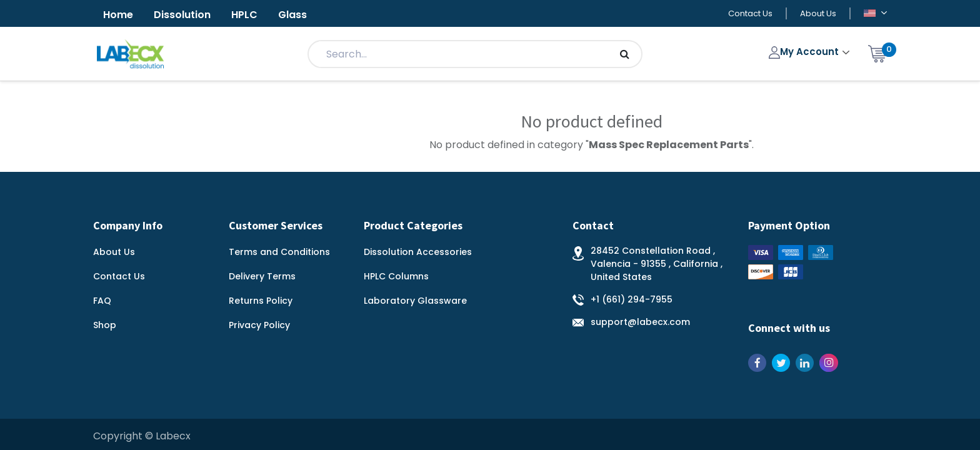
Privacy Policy (259, 325)
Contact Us (750, 13)
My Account (805, 52)
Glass (292, 15)
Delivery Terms (262, 276)
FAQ (102, 301)
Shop (105, 325)
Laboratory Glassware (415, 301)
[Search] (625, 54)
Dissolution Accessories (418, 252)
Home (118, 15)
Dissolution (182, 15)
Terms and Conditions (279, 252)
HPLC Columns (396, 276)
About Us (818, 13)
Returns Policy (261, 301)
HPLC (244, 15)
